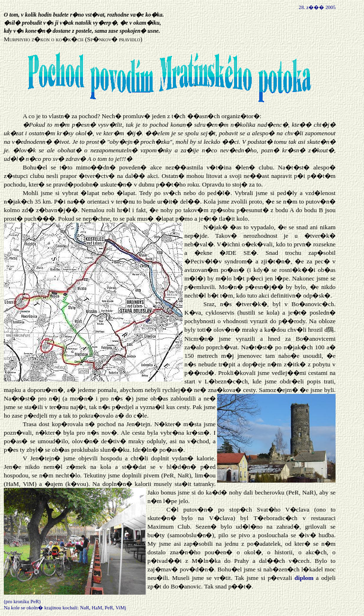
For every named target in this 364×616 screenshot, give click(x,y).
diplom (304, 578)
